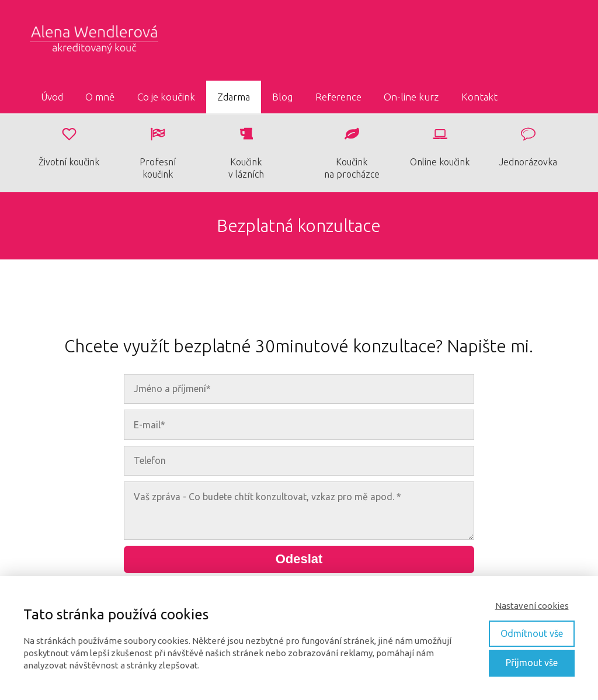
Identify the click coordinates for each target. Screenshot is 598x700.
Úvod (52, 97)
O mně (100, 97)
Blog (282, 97)
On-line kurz (411, 97)
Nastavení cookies (532, 606)
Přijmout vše (532, 663)
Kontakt (479, 97)
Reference (338, 97)
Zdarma (234, 97)
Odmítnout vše (532, 633)
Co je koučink (166, 97)
